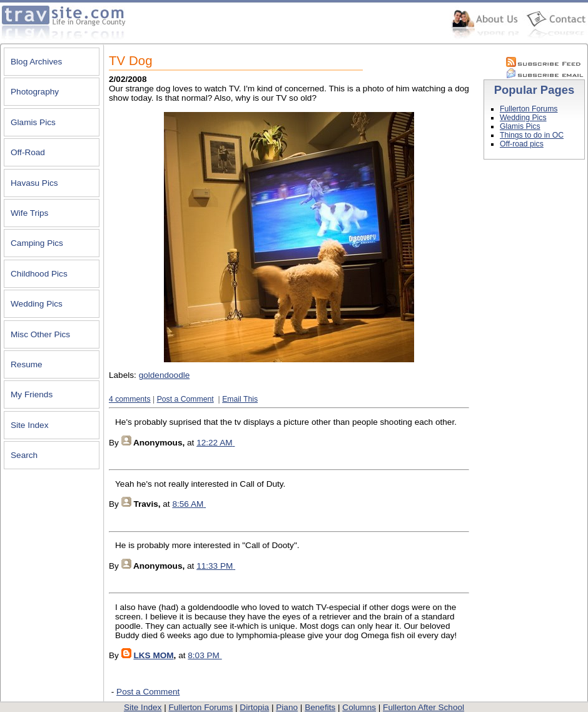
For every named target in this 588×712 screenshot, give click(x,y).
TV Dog (131, 61)
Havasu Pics (34, 183)
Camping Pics (37, 243)
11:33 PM (215, 566)
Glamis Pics (33, 122)
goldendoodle (165, 375)
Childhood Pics (39, 274)
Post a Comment (185, 399)
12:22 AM (214, 443)
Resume (27, 364)
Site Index (29, 425)
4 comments (130, 399)
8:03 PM (204, 655)
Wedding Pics (37, 304)
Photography (35, 92)
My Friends (32, 394)
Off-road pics (522, 144)
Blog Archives (36, 62)
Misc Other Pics (40, 334)
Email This (240, 399)
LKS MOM (153, 655)
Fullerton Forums (529, 109)
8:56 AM (188, 504)
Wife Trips (29, 213)
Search (24, 455)
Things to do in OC (532, 135)
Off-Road (28, 152)
